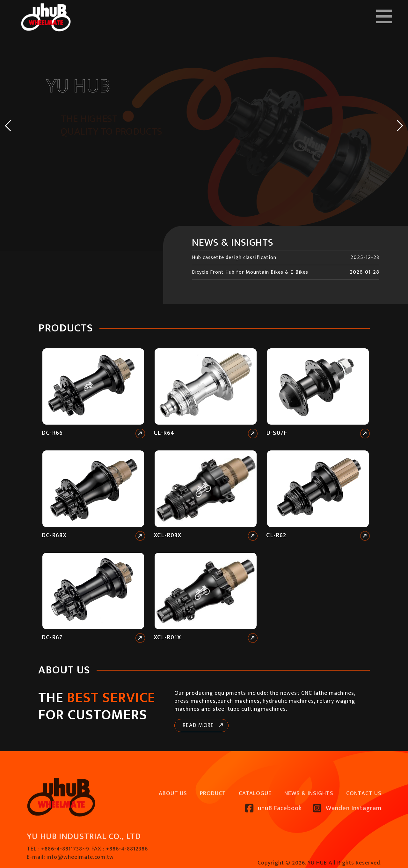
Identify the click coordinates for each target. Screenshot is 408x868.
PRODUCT (213, 811)
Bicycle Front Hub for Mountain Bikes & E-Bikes (250, 272)
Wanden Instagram (347, 826)
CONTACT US (364, 811)
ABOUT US (173, 811)
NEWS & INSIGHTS (309, 811)
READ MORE (198, 725)
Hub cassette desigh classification (234, 258)
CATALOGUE (255, 811)
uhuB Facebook (273, 826)
